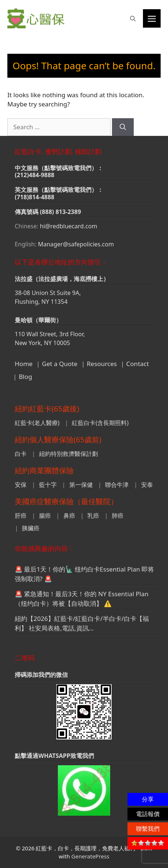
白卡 (21, 454)
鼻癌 (69, 516)
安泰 (147, 485)
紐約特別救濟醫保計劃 (69, 454)
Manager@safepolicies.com (76, 244)
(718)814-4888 (35, 197)
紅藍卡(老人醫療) (37, 423)
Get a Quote (60, 364)
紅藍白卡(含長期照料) (100, 423)
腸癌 (45, 516)
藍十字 (48, 485)
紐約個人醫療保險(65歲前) (58, 440)
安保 (21, 485)
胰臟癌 (31, 528)
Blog (25, 377)
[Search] (123, 127)
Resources (102, 364)
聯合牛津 (117, 485)
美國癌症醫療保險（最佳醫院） (66, 501)
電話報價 (148, 814)
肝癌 (21, 516)
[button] (133, 18)
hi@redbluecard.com (69, 226)
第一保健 (81, 485)
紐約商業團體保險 (44, 470)
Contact (138, 364)
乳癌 (93, 516)
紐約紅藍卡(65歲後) (47, 409)
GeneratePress (90, 856)
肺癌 (118, 516)
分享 (148, 799)
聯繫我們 (148, 829)
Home (24, 364)
